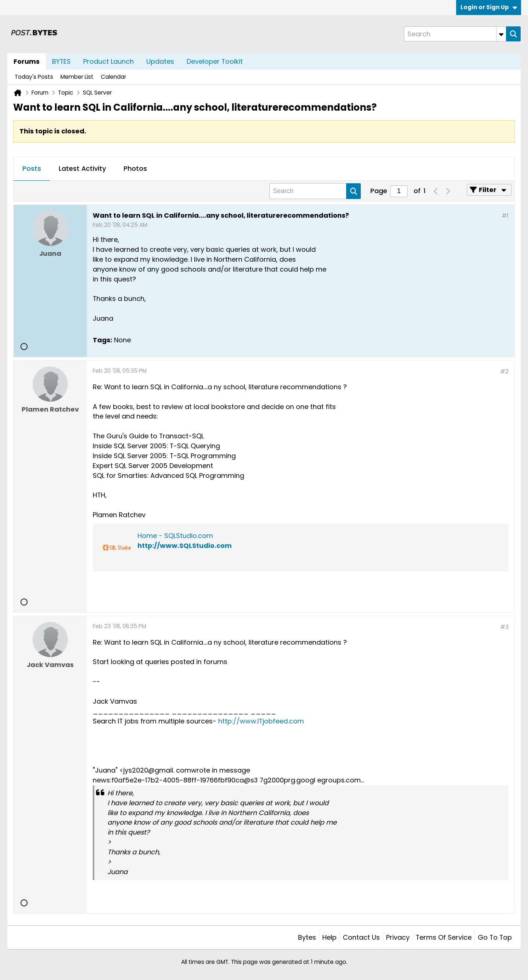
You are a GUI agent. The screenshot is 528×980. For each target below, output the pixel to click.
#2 (504, 371)
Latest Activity (82, 168)
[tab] (32, 169)
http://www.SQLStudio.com (185, 546)
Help (329, 937)
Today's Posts (34, 77)
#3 (504, 627)
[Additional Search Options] (501, 34)
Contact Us (361, 937)
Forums (27, 61)
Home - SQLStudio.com (175, 536)
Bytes (307, 937)
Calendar (113, 77)
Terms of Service (444, 937)
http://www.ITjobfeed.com (261, 721)
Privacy (398, 937)
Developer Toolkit (215, 61)
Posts (32, 168)
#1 (505, 216)
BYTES (61, 61)
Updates (160, 61)
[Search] (455, 34)
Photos (135, 168)
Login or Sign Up (489, 7)
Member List (77, 77)
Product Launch (109, 61)
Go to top (495, 937)
